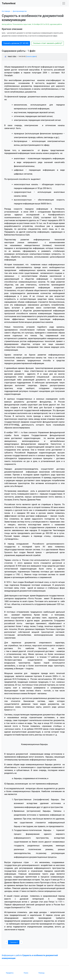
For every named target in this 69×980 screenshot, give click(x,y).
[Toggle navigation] (64, 3)
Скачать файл (31, 56)
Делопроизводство (20, 11)
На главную (6, 11)
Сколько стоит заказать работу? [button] (48, 43)
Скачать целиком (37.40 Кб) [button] (16, 43)
